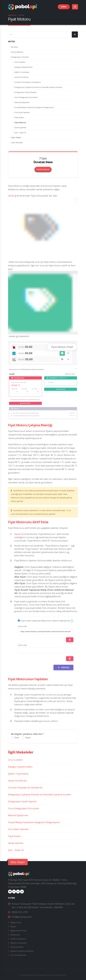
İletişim (13, 926)
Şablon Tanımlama (22, 72)
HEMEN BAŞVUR (44, 169)
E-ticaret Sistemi (17, 946)
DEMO (64, 7)
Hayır (28, 738)
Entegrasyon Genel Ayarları (26, 92)
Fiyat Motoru (20, 123)
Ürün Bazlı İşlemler (22, 112)
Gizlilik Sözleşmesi (18, 938)
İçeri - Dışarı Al (20, 133)
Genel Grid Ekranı (22, 77)
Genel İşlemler (20, 128)
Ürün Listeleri (20, 62)
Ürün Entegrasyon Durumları (26, 97)
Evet (17, 738)
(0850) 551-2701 (20, 912)
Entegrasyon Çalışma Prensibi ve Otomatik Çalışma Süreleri (38, 87)
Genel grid (13, 196)
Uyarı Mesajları (17, 143)
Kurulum (15, 47)
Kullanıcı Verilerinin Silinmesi (22, 950)
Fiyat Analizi (19, 117)
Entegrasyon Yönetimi (20, 57)
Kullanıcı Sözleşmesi (19, 942)
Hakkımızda (15, 934)
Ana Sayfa (12, 15)
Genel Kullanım (17, 52)
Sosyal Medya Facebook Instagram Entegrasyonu (34, 107)
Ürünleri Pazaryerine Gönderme (28, 82)
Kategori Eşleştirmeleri (24, 67)
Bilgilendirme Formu (19, 930)
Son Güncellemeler (18, 954)
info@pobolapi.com (22, 917)
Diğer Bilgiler (16, 138)
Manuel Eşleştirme (22, 102)
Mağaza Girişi (16, 922)
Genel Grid (20, 534)
